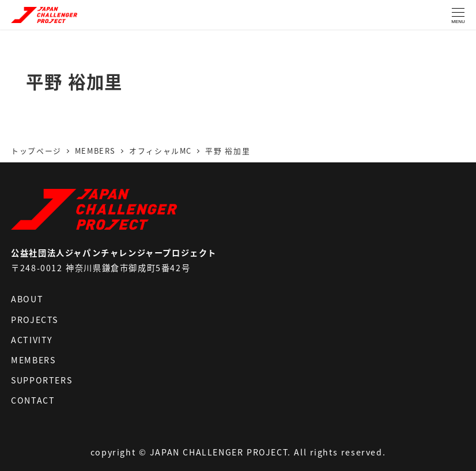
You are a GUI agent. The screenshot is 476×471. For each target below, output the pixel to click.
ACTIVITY (32, 340)
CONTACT (33, 400)
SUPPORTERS (41, 380)
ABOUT (27, 299)
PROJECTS (35, 320)
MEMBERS (33, 360)
